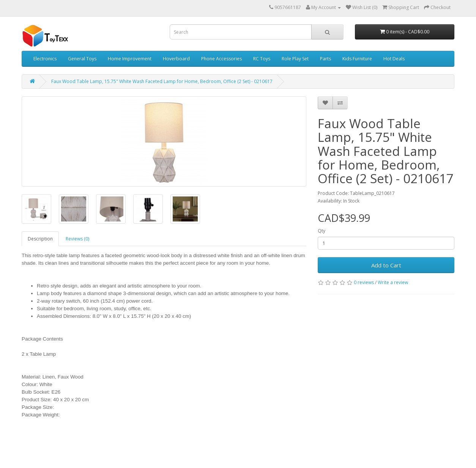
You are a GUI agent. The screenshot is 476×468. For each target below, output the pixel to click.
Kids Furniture (357, 59)
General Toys (82, 59)
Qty (322, 231)
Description (40, 239)
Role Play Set (295, 59)
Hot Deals (394, 59)
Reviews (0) (77, 239)
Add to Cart (386, 265)
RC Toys (262, 59)
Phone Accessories (221, 59)
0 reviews (364, 282)
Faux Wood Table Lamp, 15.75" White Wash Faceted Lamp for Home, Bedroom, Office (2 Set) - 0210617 (162, 81)
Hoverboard (176, 59)
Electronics (45, 59)
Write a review (393, 282)
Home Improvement (130, 59)
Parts (325, 59)
